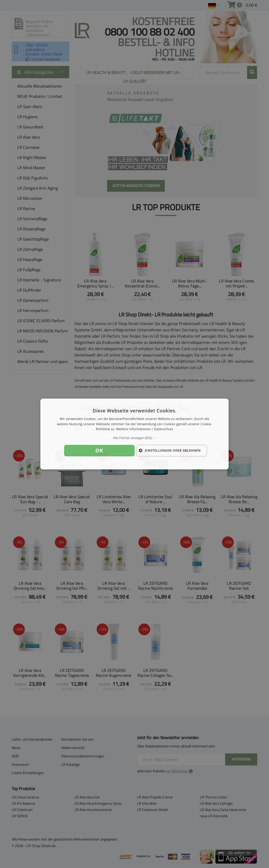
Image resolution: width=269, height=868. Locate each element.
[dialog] (135, 434)
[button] (135, 438)
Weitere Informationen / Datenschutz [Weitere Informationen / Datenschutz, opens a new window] (145, 429)
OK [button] (99, 450)
